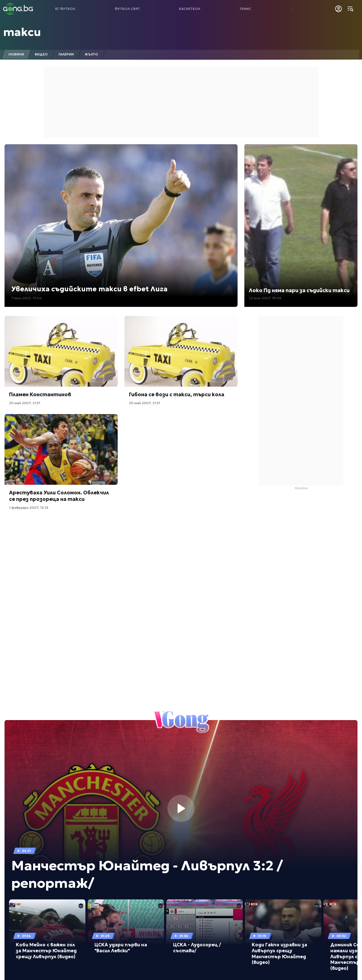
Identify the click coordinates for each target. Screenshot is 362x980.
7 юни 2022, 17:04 (27, 298)
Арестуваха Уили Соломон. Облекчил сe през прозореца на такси (59, 496)
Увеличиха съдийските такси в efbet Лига (89, 289)
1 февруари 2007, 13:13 (29, 508)
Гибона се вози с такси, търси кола (177, 394)
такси (22, 32)
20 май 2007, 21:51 (25, 403)
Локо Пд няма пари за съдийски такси (299, 290)
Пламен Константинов (40, 394)
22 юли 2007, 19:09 (265, 298)
